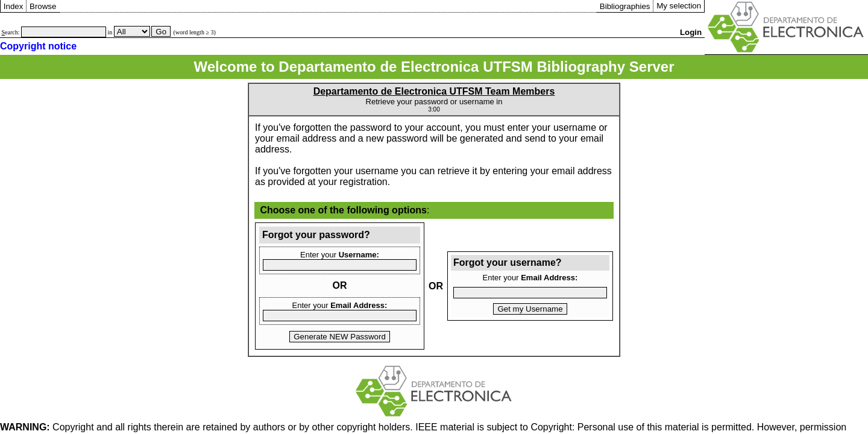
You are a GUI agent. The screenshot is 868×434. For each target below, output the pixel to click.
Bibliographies (625, 6)
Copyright (47, 427)
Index (14, 6)
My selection (679, 6)
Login (691, 32)
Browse (43, 6)
